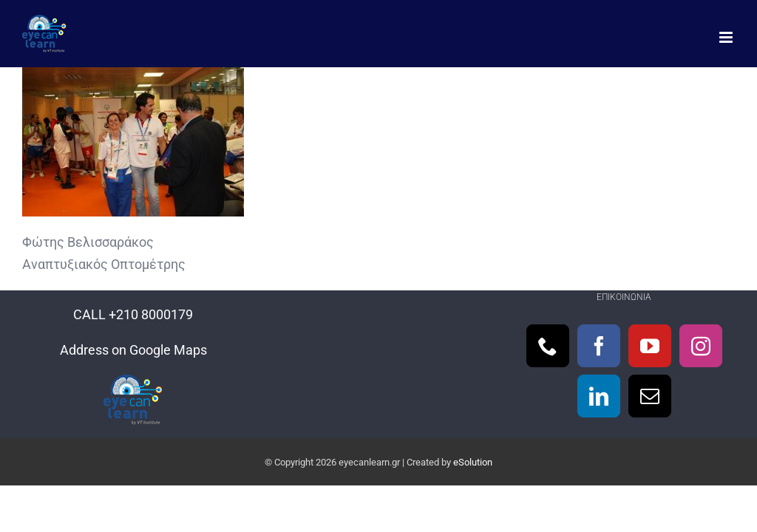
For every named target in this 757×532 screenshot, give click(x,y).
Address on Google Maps (133, 350)
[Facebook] (599, 346)
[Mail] (650, 396)
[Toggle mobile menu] (727, 37)
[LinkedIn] (599, 396)
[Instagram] (701, 346)
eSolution (473, 462)
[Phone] (548, 346)
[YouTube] (650, 346)
